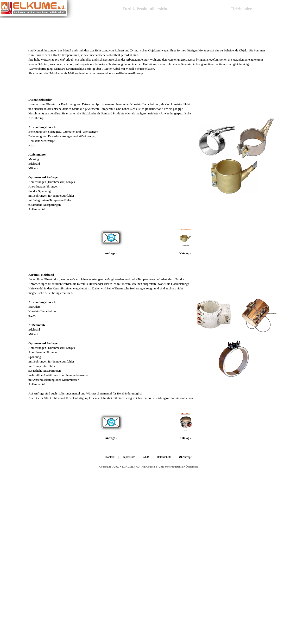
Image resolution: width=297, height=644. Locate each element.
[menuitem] (144, 9)
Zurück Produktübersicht (145, 9)
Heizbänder (242, 9)
